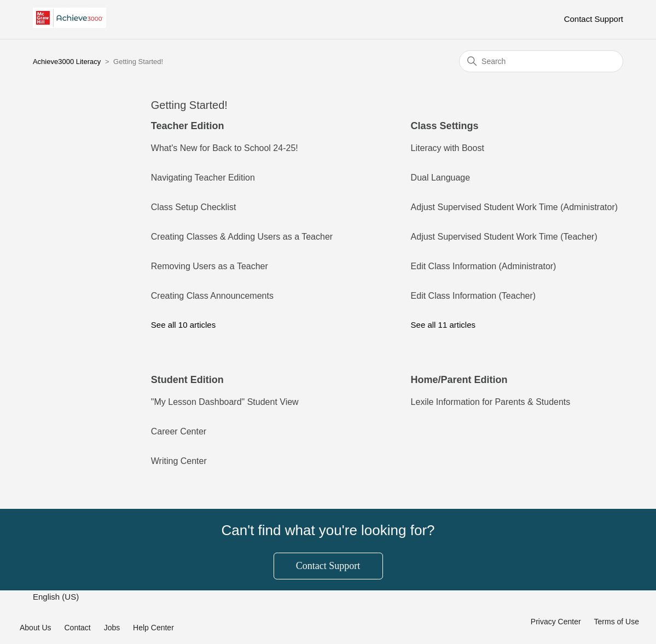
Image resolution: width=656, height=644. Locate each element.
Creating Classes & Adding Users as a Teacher (242, 237)
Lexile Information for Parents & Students (491, 402)
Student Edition (187, 380)
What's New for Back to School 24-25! (225, 148)
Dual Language (441, 178)
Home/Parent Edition (459, 380)
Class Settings (445, 126)
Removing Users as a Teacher (210, 266)
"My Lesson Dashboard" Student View (225, 402)
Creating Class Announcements (212, 296)
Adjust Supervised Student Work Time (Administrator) (515, 207)
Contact (77, 628)
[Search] (541, 61)
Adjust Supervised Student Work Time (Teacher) (504, 237)
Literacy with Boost (448, 148)
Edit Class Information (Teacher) (474, 296)
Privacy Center (556, 622)
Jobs (112, 628)
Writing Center (179, 461)
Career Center (179, 431)
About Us (36, 628)
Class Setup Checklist (194, 207)
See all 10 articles (183, 325)
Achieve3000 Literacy (67, 62)
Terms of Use (617, 622)
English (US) (57, 597)
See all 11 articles (443, 325)
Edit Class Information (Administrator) (484, 266)
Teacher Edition (188, 126)
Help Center (153, 628)
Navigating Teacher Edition (203, 178)
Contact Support (594, 19)
